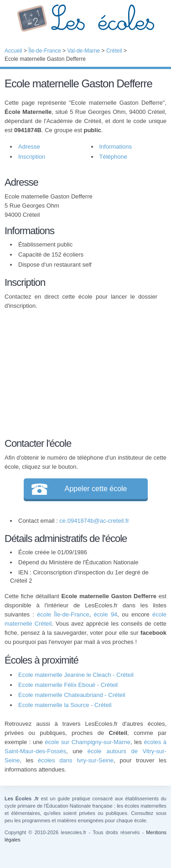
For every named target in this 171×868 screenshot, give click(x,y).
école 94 (106, 614)
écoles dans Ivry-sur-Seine (76, 760)
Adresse (29, 147)
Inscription (32, 157)
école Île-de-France (63, 614)
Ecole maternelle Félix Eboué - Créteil (68, 685)
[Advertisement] (81, 372)
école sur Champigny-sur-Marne (88, 742)
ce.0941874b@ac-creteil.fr (94, 521)
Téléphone (113, 157)
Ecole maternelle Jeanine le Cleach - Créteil (76, 675)
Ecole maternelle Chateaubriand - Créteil (72, 695)
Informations (116, 147)
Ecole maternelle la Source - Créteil (65, 705)
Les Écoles (85, 18)
